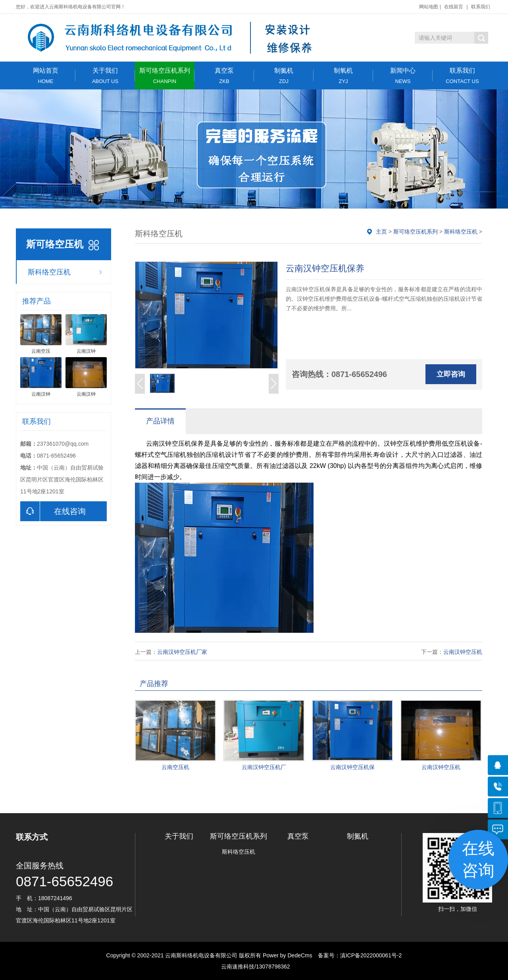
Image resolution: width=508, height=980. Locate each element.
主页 (381, 232)
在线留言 (454, 7)
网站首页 (46, 76)
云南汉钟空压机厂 (264, 767)
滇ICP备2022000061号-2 (371, 955)
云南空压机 (175, 767)
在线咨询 (53, 511)
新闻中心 (403, 76)
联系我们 (481, 7)
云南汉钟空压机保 (352, 767)
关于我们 (105, 76)
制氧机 (343, 76)
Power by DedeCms (288, 955)
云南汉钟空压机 (463, 652)
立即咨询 (451, 374)
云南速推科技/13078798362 (254, 966)
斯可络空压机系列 (165, 76)
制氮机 (284, 76)
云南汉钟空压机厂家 (182, 652)
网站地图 (429, 7)
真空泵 (224, 76)
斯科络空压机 (49, 272)
